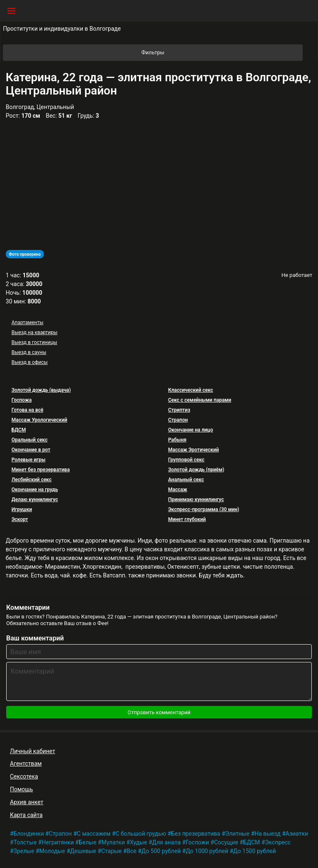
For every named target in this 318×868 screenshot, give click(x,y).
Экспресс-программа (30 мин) (204, 509)
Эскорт (20, 519)
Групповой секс (186, 460)
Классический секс (191, 390)
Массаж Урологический (40, 420)
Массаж (178, 490)
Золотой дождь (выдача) (41, 390)
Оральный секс (30, 440)
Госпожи (197, 842)
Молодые (52, 851)
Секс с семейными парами (200, 400)
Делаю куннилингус (35, 499)
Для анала (166, 842)
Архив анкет (27, 802)
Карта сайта (26, 815)
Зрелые (24, 851)
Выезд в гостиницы (34, 342)
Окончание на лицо (190, 430)
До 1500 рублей (254, 851)
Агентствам (26, 764)
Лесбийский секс (32, 480)
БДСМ (19, 430)
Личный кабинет (33, 751)
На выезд (268, 834)
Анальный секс (186, 480)
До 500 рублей (161, 851)
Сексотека (24, 776)
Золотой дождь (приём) (196, 470)
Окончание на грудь (35, 490)
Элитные (237, 834)
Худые (139, 842)
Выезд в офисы (30, 362)
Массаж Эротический (194, 450)
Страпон (178, 420)
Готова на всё (28, 410)
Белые (88, 842)
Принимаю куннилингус (196, 499)
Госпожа (22, 400)
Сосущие (226, 842)
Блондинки (29, 834)
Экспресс (278, 842)
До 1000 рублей (207, 851)
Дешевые (83, 851)
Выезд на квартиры (35, 332)
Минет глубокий (187, 519)
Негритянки (58, 842)
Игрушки (22, 509)
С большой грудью (141, 834)
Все (131, 851)
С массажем (94, 834)
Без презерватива (196, 834)
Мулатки (113, 842)
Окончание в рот (31, 450)
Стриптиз (179, 410)
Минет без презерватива (41, 470)
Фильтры (222, 53)
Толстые (25, 842)
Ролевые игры (29, 460)
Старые (111, 851)
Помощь (22, 789)
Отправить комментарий (159, 712)
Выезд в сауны (29, 352)
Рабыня (177, 440)
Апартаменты (28, 322)
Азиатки (297, 834)
